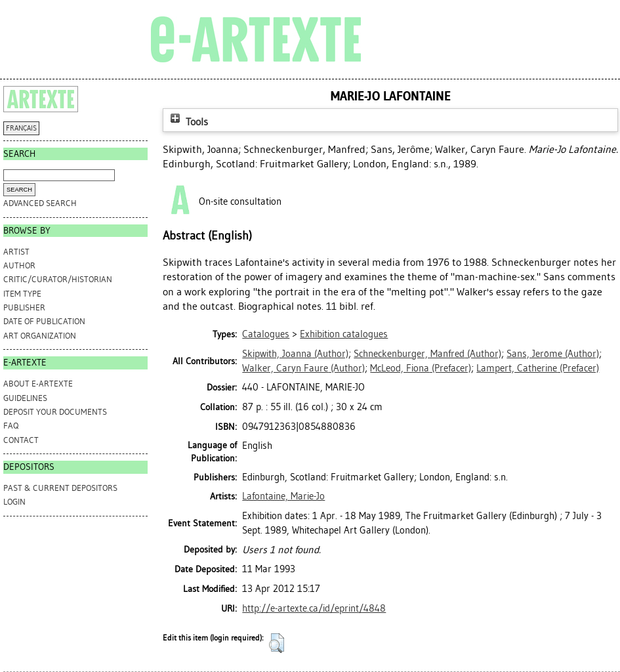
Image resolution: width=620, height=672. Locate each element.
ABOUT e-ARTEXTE (38, 384)
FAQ (11, 426)
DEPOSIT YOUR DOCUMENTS (55, 412)
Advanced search (40, 203)
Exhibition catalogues (344, 334)
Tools (188, 122)
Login (14, 502)
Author (19, 265)
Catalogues (266, 334)
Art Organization (40, 336)
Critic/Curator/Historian (58, 279)
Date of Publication (44, 321)
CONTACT (21, 440)
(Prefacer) (421, 368)
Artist (16, 252)
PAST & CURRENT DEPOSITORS (60, 488)
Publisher (24, 307)
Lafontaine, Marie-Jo (283, 496)
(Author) (295, 354)
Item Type (22, 294)
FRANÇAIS (21, 128)
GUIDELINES (25, 398)
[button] (277, 643)
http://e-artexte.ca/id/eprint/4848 (314, 608)
